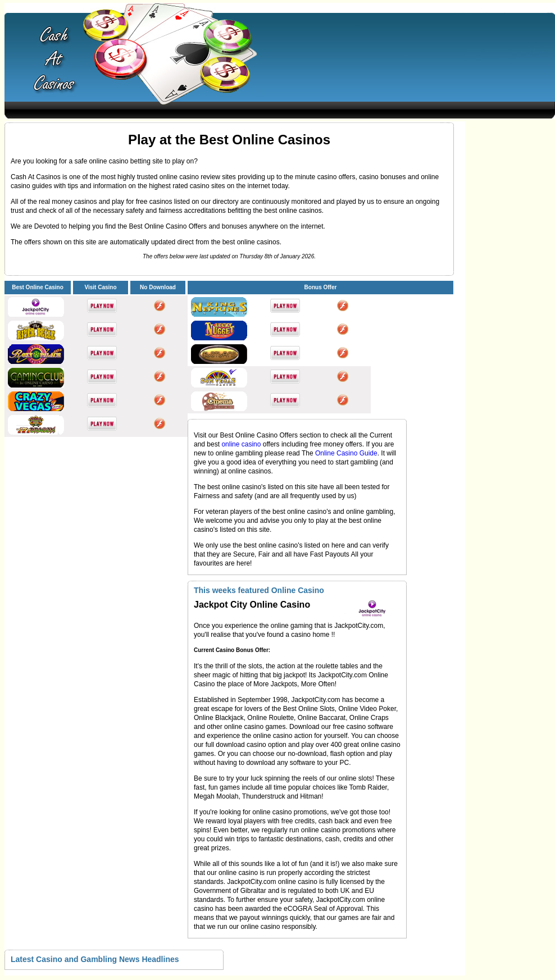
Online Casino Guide (346, 453)
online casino (242, 444)
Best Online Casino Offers (260, 435)
